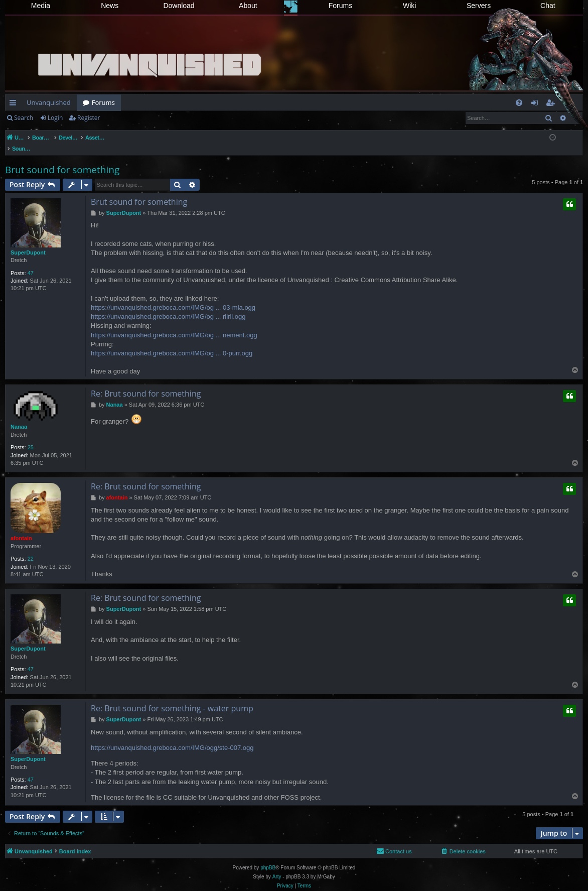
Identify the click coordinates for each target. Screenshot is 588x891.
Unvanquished (49, 102)
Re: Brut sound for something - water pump (172, 698)
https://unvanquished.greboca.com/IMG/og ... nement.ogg (174, 325)
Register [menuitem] (552, 104)
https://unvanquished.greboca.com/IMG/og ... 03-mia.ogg (173, 297)
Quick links (15, 104)
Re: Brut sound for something (146, 383)
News (110, 6)
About (248, 6)
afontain (21, 528)
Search (24, 118)
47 (31, 263)
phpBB (268, 857)
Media (41, 6)
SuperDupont (28, 242)
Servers (479, 6)
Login (55, 118)
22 (31, 548)
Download (179, 6)
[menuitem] (519, 103)
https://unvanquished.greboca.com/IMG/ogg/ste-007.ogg (172, 737)
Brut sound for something (62, 159)
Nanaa (19, 416)
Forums (340, 6)
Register (89, 118)
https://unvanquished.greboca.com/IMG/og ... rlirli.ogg (168, 306)
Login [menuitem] (537, 104)
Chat (548, 6)
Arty (277, 866)
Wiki (409, 6)
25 (31, 437)
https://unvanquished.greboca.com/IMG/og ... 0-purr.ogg (172, 343)
